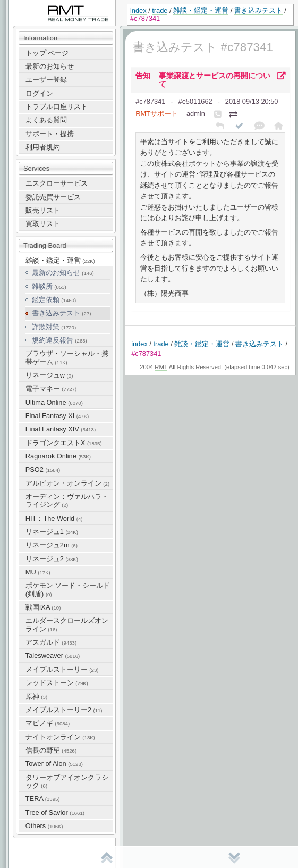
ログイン (39, 93)
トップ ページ (47, 53)
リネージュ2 (52, 559)
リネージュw (49, 375)
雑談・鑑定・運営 (201, 10)
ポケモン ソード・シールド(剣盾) (68, 589)
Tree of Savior (55, 812)
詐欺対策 (54, 327)
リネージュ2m (52, 545)
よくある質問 (46, 120)
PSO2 (43, 469)
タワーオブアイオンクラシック (67, 781)
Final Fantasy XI (57, 416)
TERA (43, 799)
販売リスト (43, 210)
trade (160, 10)
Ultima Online (54, 402)
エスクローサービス (57, 183)
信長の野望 (51, 750)
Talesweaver (53, 656)
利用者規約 (43, 147)
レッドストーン (57, 683)
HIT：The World (54, 518)
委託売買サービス (53, 197)
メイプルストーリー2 (64, 710)
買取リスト (43, 224)
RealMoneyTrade (35, 5)
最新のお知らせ (50, 66)
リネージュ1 (52, 532)
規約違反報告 (59, 340)
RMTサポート (157, 114)
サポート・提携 (50, 134)
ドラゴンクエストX (64, 443)
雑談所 (49, 286)
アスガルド (51, 642)
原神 (36, 696)
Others (44, 826)
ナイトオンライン (60, 737)
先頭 (107, 857)
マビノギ (48, 723)
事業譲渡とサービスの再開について (215, 80)
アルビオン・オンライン (67, 483)
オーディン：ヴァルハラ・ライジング (67, 500)
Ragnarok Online (58, 456)
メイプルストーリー (62, 669)
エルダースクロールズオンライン (67, 624)
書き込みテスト (258, 10)
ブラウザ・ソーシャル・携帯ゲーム (67, 357)
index (138, 10)
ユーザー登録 (46, 80)
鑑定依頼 (54, 300)
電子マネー (51, 389)
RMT (161, 367)
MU (38, 572)
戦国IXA (43, 607)
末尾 (234, 857)
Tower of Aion (54, 763)
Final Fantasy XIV (61, 429)
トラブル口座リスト (57, 107)
